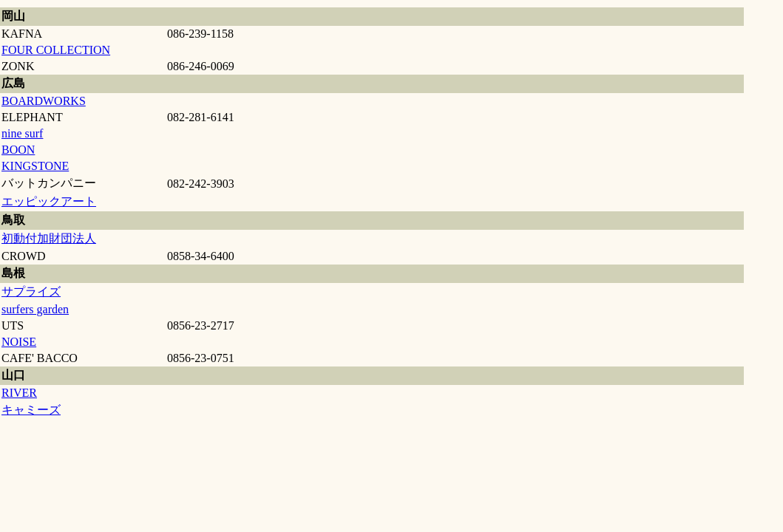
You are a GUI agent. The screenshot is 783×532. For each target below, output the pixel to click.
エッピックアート (49, 201)
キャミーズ (31, 410)
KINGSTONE (35, 166)
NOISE (19, 342)
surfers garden (35, 309)
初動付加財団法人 (49, 238)
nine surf (22, 133)
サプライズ (31, 291)
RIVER (19, 393)
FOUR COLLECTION (56, 50)
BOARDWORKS (44, 101)
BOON (18, 150)
